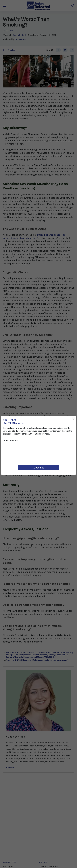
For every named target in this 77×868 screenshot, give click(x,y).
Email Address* (11, 440)
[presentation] (24, 457)
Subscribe (38, 468)
